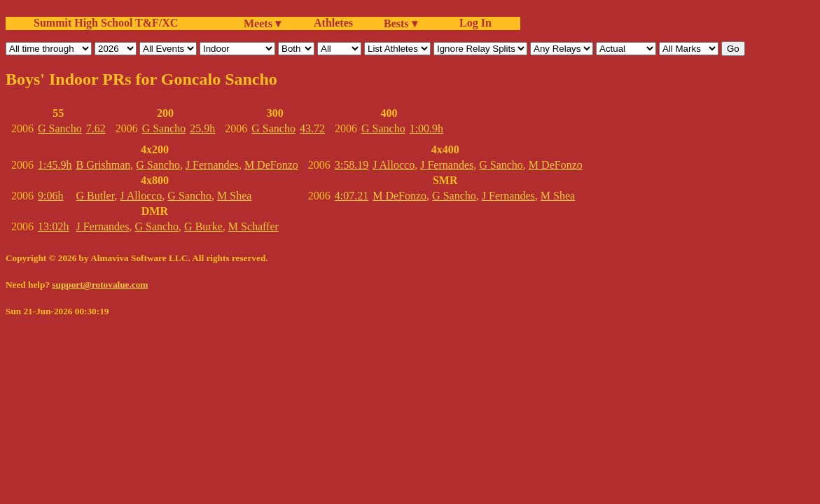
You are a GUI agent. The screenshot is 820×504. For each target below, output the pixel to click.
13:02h (53, 226)
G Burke (203, 226)
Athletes (333, 23)
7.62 (96, 128)
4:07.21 (352, 196)
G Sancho (60, 128)
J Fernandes (212, 165)
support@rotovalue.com (100, 285)
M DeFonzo (271, 165)
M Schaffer (253, 226)
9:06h (50, 196)
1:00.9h (426, 128)
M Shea (234, 196)
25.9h (202, 128)
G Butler (95, 196)
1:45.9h (55, 165)
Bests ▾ (401, 23)
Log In (473, 23)
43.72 (312, 128)
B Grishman (103, 165)
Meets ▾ (262, 23)
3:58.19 (352, 165)
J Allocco (141, 196)
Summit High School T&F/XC (106, 23)
